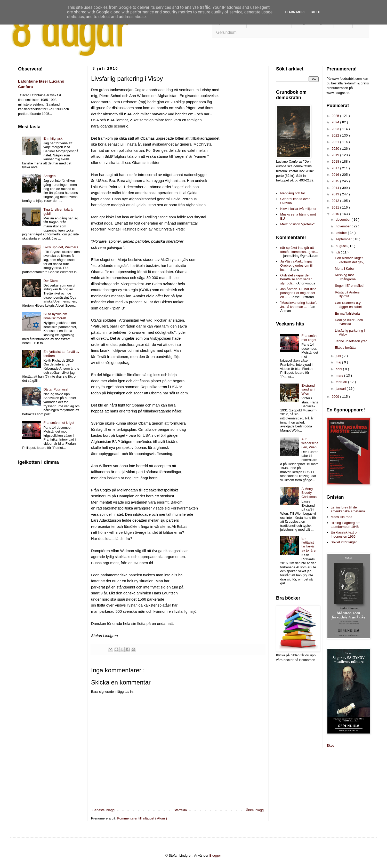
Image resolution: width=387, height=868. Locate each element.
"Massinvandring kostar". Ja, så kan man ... (299, 305)
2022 (336, 135)
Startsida (180, 810)
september (344, 239)
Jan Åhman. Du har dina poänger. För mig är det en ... (298, 293)
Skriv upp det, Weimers (61, 247)
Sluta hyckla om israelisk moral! (55, 316)
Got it (316, 12)
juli (338, 252)
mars (340, 375)
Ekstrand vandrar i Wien (308, 389)
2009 (336, 397)
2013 (336, 194)
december (344, 220)
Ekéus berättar (346, 348)
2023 (336, 129)
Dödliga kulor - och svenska (349, 322)
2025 (336, 116)
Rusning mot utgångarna (345, 277)
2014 (336, 188)
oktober (342, 233)
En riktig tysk (53, 138)
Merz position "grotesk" (297, 224)
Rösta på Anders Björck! (347, 294)
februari (342, 382)
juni (339, 356)
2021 (336, 142)
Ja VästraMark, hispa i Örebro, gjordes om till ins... (297, 265)
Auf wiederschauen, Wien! (310, 443)
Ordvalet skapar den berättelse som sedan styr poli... (296, 279)
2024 (336, 122)
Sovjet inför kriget (344, 542)
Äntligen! (50, 176)
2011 (336, 207)
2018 (336, 161)
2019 (336, 155)
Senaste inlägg (103, 810)
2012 (336, 201)
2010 (336, 214)
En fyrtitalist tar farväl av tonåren (309, 544)
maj (339, 362)
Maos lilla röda (342, 517)
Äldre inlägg (255, 810)
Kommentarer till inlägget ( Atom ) (142, 818)
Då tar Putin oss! (56, 389)
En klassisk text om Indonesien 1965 (345, 534)
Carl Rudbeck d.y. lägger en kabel (348, 305)
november (344, 226)
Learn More (295, 12)
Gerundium (226, 32)
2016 (336, 175)
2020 (336, 149)
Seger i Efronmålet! (349, 286)
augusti (342, 246)
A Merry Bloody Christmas (309, 493)
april (339, 369)
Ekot (330, 746)
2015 (336, 181)
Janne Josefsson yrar (351, 341)
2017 (336, 168)
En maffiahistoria (347, 313)
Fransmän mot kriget (59, 423)
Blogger (215, 855)
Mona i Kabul (345, 269)
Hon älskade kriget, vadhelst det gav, (349, 260)
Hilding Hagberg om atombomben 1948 (346, 525)
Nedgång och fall (293, 193)
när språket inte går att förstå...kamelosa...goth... (299, 250)
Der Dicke (51, 281)
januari (341, 389)
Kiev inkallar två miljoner (298, 209)
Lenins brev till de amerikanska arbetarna (348, 509)
